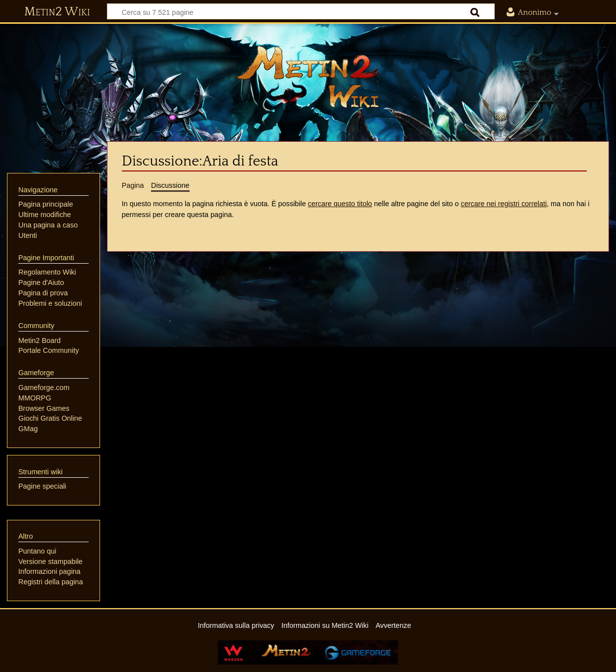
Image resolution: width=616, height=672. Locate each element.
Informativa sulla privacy (236, 625)
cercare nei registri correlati (504, 204)
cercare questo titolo (340, 204)
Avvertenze (393, 625)
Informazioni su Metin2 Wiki (325, 625)
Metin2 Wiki (57, 12)
